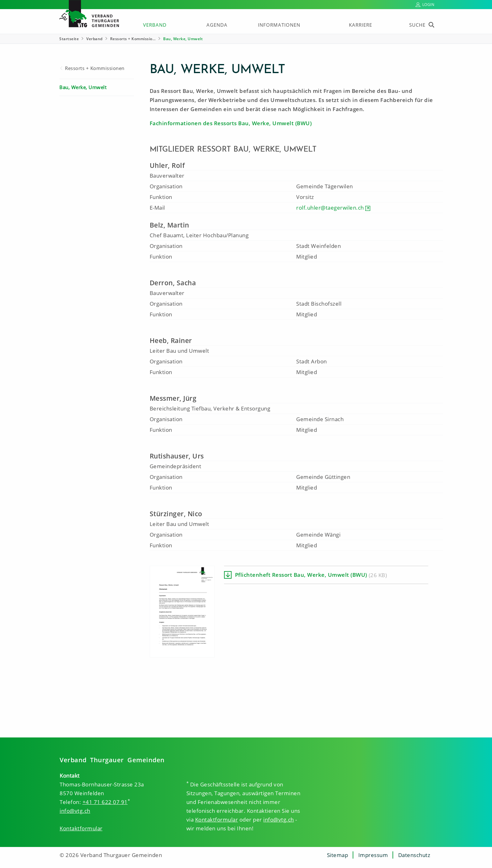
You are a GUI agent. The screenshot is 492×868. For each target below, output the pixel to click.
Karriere (361, 25)
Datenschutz (414, 855)
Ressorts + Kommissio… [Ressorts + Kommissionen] (133, 39)
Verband (155, 25)
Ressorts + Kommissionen (95, 68)
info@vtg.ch (75, 811)
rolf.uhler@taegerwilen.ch (330, 208)
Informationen (279, 25)
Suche (417, 25)
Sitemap (338, 855)
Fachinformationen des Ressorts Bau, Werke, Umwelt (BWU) (231, 123)
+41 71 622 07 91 (105, 802)
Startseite (69, 39)
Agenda (217, 25)
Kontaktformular (81, 828)
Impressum (373, 855)
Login (428, 5)
